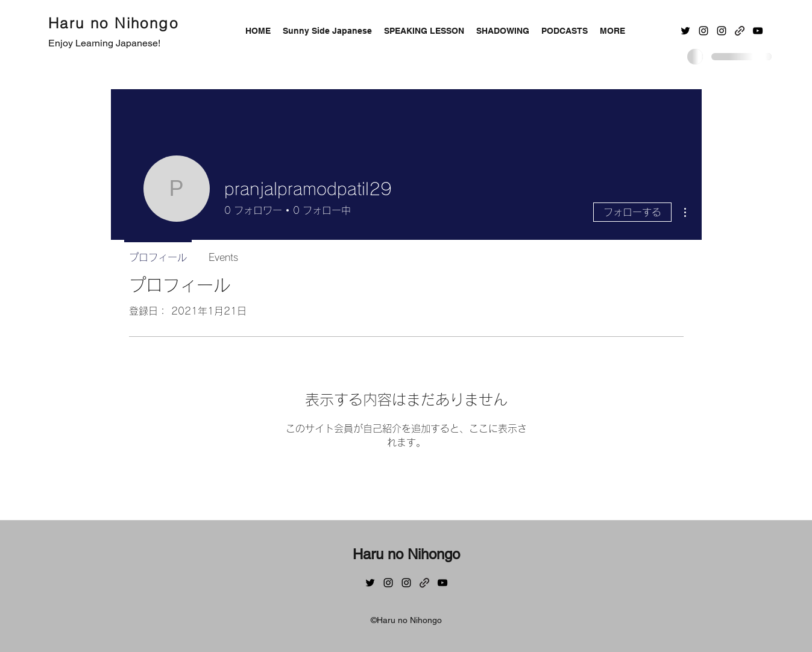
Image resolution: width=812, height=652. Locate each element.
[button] (612, 31)
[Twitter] (685, 31)
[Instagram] (703, 31)
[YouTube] (758, 31)
